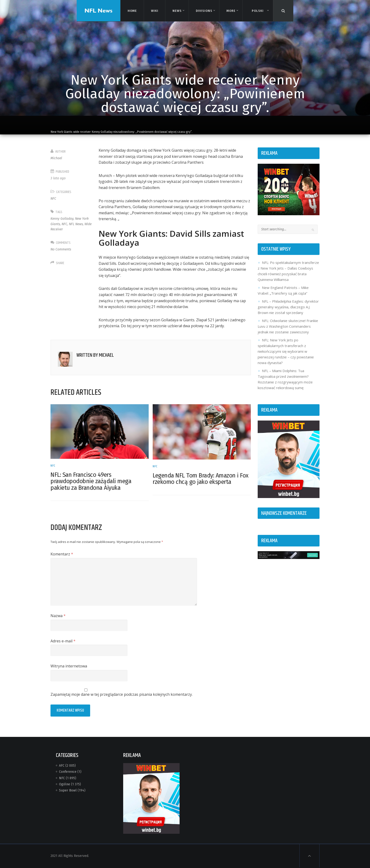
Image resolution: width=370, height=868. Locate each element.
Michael (56, 158)
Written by (95, 355)
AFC (62, 766)
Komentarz (62, 554)
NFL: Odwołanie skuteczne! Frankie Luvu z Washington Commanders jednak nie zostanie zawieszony (288, 326)
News (177, 11)
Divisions (204, 11)
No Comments (61, 249)
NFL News (76, 224)
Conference (68, 772)
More (231, 11)
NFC (53, 199)
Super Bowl (68, 790)
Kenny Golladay (62, 219)
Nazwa (58, 616)
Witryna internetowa (69, 666)
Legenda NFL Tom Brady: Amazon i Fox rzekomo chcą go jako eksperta (201, 479)
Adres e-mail (63, 641)
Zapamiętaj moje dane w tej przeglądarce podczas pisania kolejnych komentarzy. (122, 694)
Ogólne (65, 784)
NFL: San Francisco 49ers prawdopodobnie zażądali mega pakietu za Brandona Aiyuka (91, 481)
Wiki (154, 11)
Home (132, 11)
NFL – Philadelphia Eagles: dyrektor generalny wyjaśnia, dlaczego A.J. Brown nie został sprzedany (288, 307)
